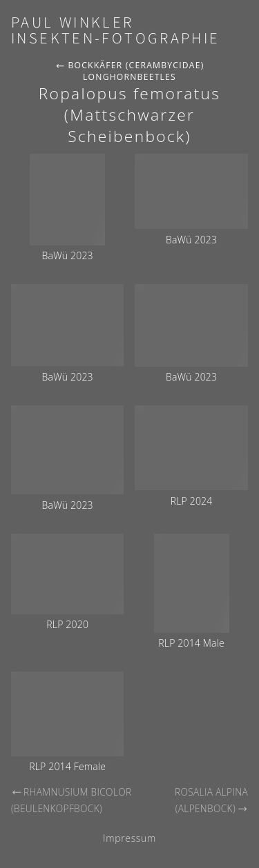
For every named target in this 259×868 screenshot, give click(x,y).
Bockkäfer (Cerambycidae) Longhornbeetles (129, 71)
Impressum (129, 838)
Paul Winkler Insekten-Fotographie (116, 31)
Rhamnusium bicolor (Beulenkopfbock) (71, 800)
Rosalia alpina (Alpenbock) (211, 800)
